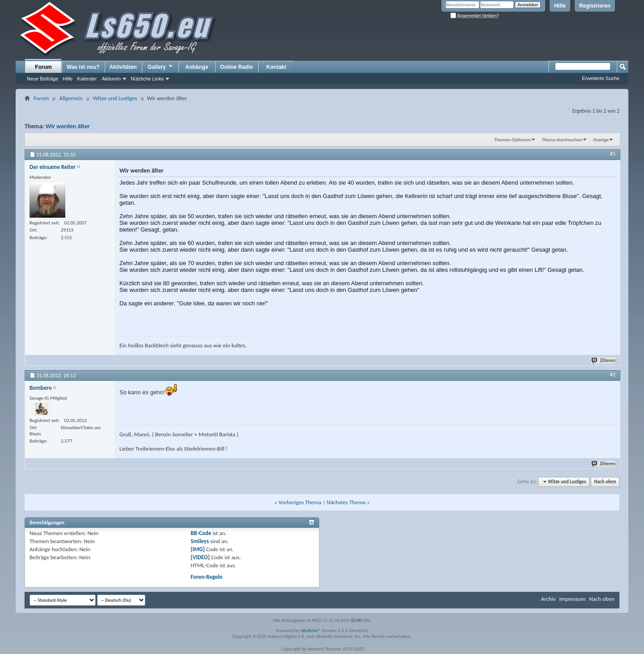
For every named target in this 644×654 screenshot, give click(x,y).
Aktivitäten (123, 67)
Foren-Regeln (206, 577)
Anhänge (197, 67)
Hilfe (560, 6)
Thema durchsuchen (562, 140)
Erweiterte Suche (601, 78)
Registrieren (595, 6)
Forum (43, 67)
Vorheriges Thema (300, 502)
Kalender (87, 79)
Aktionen (111, 79)
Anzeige (601, 140)
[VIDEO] (200, 557)
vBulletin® (311, 631)
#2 (613, 375)
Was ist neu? (83, 67)
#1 (613, 154)
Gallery (161, 67)
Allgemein (71, 98)
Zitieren (604, 361)
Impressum (572, 599)
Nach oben (605, 482)
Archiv (548, 599)
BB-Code (201, 533)
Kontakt (277, 67)
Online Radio (237, 67)
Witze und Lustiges (115, 98)
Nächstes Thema (346, 502)
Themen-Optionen (513, 140)
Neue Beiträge (42, 79)
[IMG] (198, 549)
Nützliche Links (147, 79)
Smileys (200, 541)
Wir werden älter (68, 126)
